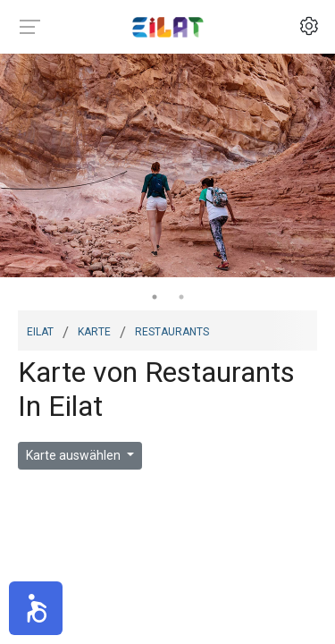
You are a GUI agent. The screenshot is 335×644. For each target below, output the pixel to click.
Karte (94, 330)
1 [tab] (155, 297)
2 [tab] (181, 297)
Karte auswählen (75, 455)
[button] (36, 608)
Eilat (40, 330)
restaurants (172, 330)
